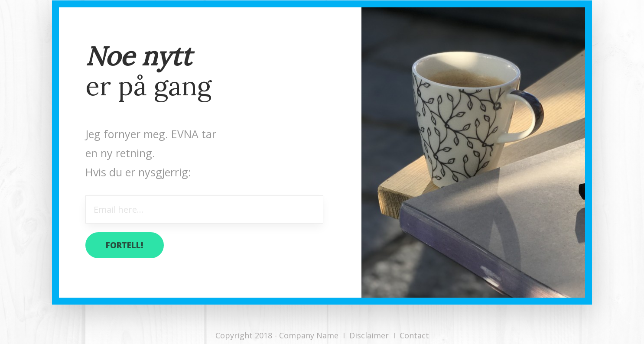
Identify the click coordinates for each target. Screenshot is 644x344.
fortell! (125, 245)
